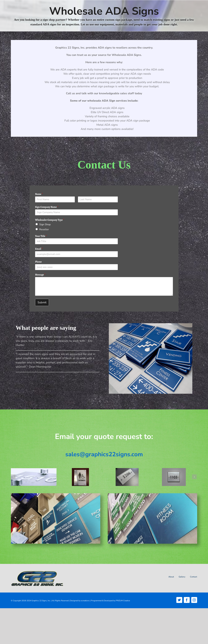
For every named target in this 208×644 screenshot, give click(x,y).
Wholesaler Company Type (50, 220)
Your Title (41, 236)
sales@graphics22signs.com (104, 454)
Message (40, 275)
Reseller (44, 229)
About (171, 577)
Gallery (182, 577)
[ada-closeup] (34, 477)
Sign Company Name (47, 207)
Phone (38, 262)
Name (39, 194)
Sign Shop (45, 224)
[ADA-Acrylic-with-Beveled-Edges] (127, 477)
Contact (194, 577)
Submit (42, 302)
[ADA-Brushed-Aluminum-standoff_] (80, 477)
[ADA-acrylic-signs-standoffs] (174, 477)
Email (39, 249)
